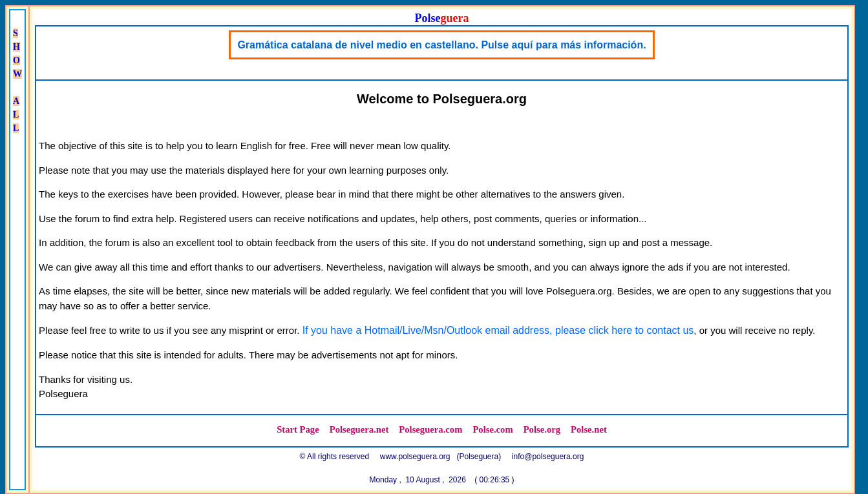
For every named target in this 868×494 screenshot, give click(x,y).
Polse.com (492, 429)
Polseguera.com (430, 429)
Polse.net (589, 429)
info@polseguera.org (548, 457)
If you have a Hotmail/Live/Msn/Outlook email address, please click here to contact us (498, 330)
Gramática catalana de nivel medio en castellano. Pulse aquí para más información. (441, 45)
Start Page (298, 429)
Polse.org (542, 429)
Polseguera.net (359, 429)
